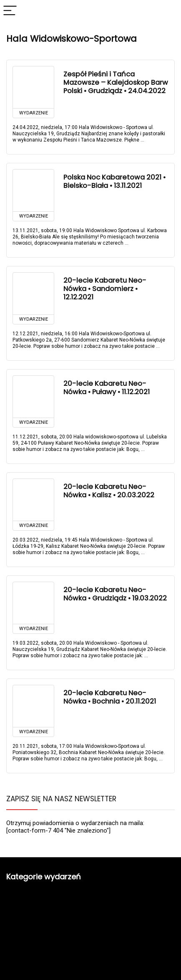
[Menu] (10, 11)
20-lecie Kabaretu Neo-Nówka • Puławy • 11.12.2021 (107, 388)
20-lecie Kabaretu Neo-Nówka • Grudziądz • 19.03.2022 (115, 594)
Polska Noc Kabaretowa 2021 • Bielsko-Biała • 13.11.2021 (114, 181)
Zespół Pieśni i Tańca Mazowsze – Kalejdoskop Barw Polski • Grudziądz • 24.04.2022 (116, 82)
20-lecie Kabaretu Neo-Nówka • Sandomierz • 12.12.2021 (105, 289)
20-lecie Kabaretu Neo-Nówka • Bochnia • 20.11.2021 (110, 697)
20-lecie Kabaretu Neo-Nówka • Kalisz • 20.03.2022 (109, 491)
